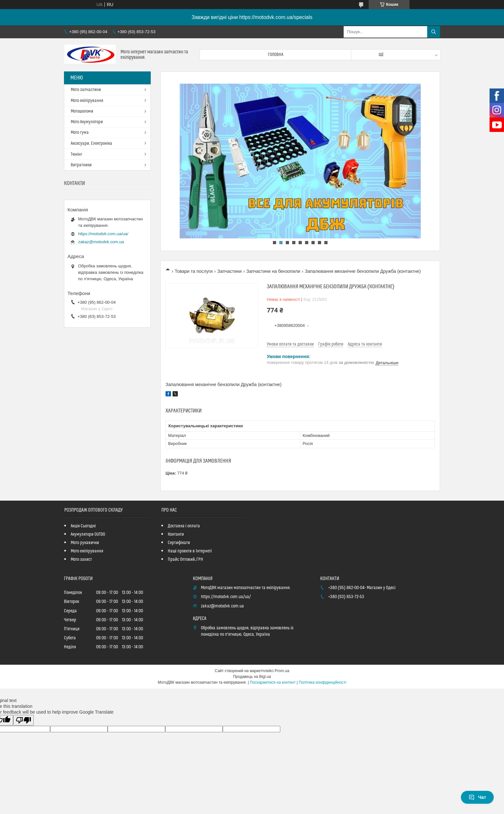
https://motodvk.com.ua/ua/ (103, 234)
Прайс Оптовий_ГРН (185, 560)
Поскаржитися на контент (273, 682)
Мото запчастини (86, 90)
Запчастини (230, 271)
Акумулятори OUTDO (88, 534)
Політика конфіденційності (323, 682)
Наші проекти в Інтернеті (190, 551)
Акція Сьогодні (83, 526)
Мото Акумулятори (87, 122)
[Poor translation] (23, 720)
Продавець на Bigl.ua (252, 677)
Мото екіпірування (87, 101)
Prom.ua (282, 671)
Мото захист (81, 560)
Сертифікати (179, 543)
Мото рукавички (85, 543)
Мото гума (80, 133)
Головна (275, 55)
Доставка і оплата (184, 526)
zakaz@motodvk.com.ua (101, 242)
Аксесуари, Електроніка (91, 143)
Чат (477, 797)
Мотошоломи (82, 111)
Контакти (176, 534)
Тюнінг (76, 154)
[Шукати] (434, 32)
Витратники (81, 165)
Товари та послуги (194, 271)
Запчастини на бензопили (273, 271)
